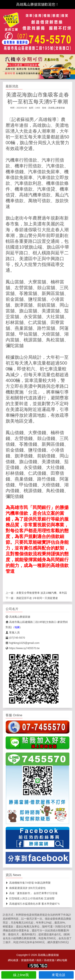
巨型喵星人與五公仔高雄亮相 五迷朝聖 (30, 898)
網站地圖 (62, 960)
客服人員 (13, 632)
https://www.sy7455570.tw (23, 648)
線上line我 (19, 975)
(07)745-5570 (15, 638)
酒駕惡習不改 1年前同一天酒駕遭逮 (37, 598)
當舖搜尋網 (28, 960)
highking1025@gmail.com (22, 643)
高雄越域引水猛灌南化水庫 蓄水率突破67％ (33, 904)
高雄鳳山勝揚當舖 (56, 108)
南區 (39, 960)
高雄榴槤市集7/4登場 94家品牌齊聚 (28, 883)
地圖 (17, 627)
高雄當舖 (49, 960)
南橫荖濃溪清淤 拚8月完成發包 (26, 888)
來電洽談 (56, 975)
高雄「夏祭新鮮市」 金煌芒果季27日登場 (31, 893)
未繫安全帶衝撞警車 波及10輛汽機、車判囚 (42, 593)
